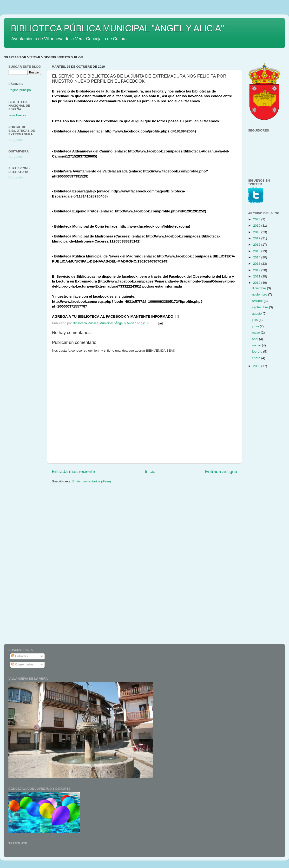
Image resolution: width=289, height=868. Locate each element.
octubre (258, 301)
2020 (257, 219)
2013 (257, 264)
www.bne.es (17, 115)
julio (255, 320)
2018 (257, 232)
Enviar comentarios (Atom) (92, 481)
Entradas (20, 656)
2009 (257, 366)
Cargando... (17, 140)
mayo (256, 332)
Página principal (20, 90)
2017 (257, 238)
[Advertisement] (28, 259)
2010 (257, 283)
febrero (258, 352)
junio (256, 326)
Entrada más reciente (73, 471)
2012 (257, 270)
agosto (257, 313)
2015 (257, 251)
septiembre (260, 307)
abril (255, 339)
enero (256, 358)
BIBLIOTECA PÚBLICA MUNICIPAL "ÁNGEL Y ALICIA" (117, 28)
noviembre (260, 294)
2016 (257, 245)
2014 (257, 257)
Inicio (150, 471)
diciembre (259, 288)
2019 (257, 226)
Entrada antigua (221, 471)
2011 (257, 276)
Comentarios (22, 664)
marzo (257, 345)
